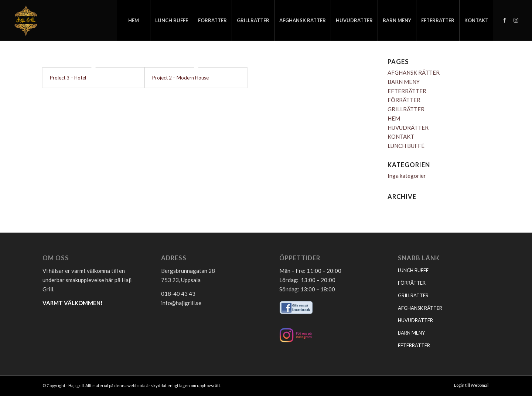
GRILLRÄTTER (406, 109)
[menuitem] (133, 20)
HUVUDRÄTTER (408, 128)
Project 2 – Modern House (180, 78)
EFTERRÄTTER (407, 91)
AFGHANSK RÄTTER (414, 72)
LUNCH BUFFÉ (406, 146)
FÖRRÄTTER (404, 100)
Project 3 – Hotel (68, 78)
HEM (394, 118)
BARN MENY (404, 82)
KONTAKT (401, 136)
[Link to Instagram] (516, 20)
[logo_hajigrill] (26, 20)
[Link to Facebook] (505, 20)
